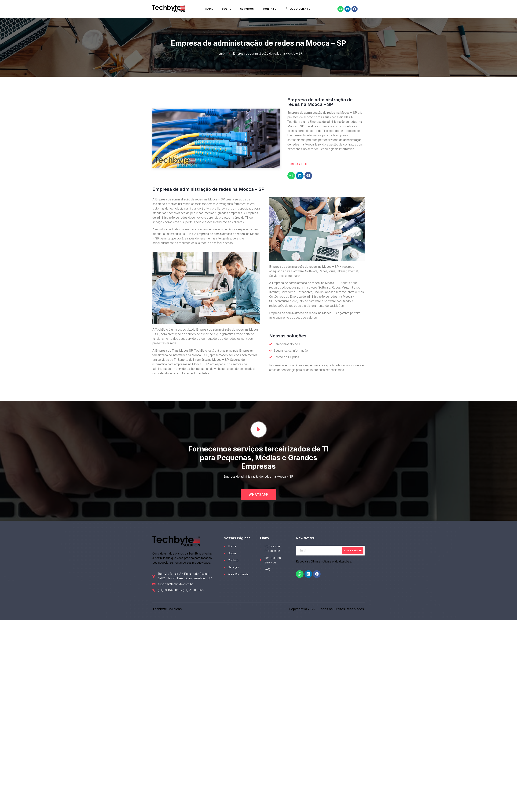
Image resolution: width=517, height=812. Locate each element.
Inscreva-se (353, 550)
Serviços (247, 9)
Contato (270, 9)
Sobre (227, 9)
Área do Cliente (298, 9)
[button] (258, 494)
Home (209, 9)
